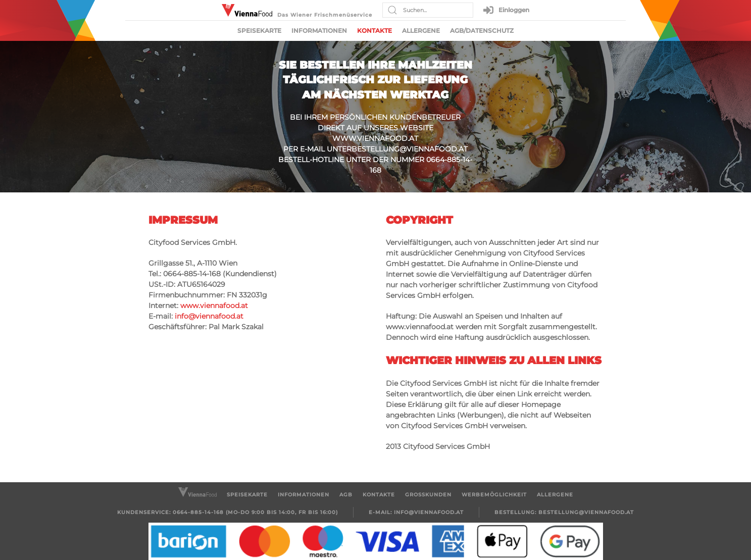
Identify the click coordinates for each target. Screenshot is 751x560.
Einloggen (506, 10)
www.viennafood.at (375, 138)
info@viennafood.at (209, 316)
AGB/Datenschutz (482, 31)
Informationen (319, 31)
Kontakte (374, 31)
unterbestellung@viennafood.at (397, 149)
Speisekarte (259, 31)
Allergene (421, 31)
